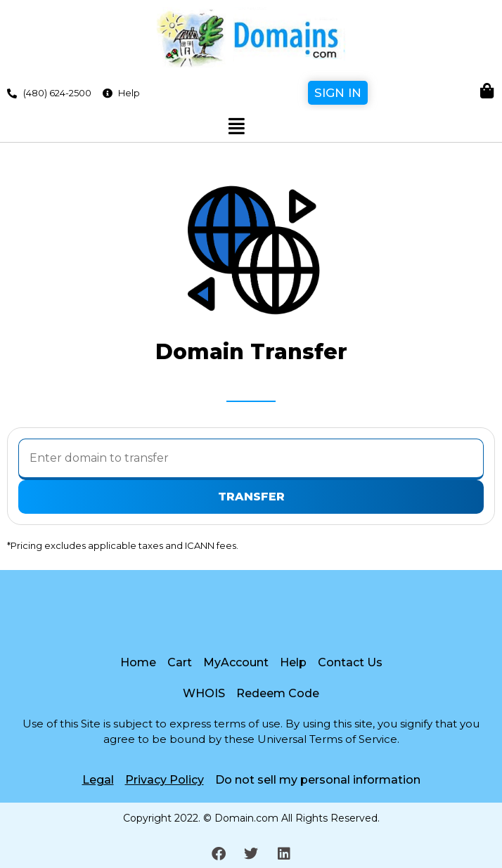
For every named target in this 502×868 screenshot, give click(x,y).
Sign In (338, 93)
